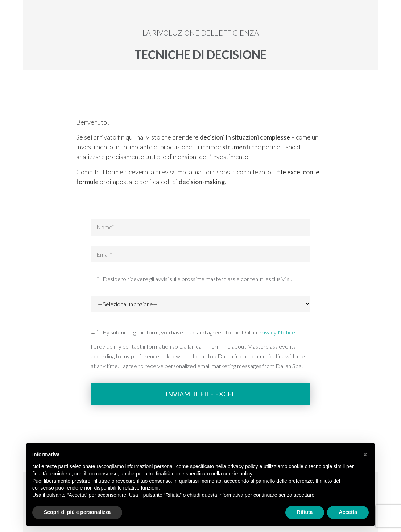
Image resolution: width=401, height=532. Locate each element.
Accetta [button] (348, 512)
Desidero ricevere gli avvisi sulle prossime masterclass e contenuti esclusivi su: (198, 279)
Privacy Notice (277, 332)
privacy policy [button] (243, 466)
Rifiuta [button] (305, 512)
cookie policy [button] (238, 474)
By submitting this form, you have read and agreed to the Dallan (199, 332)
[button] (365, 454)
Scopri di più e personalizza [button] (77, 512)
